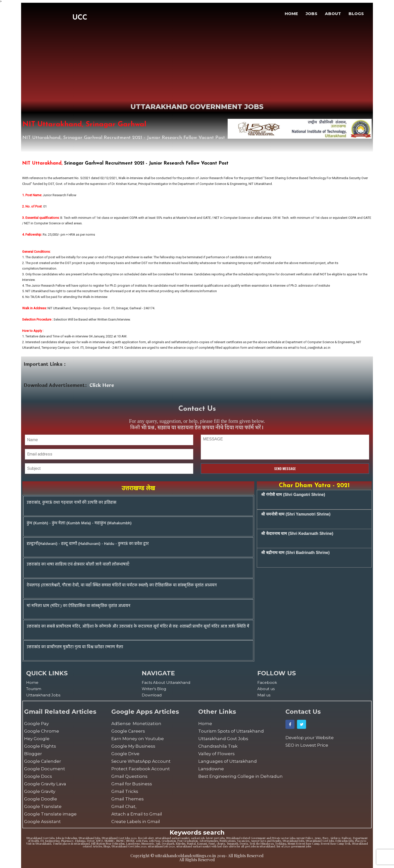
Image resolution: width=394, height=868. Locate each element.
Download (152, 695)
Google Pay (36, 724)
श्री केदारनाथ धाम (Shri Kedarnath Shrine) (297, 533)
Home (32, 682)
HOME (291, 14)
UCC (80, 18)
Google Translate (43, 806)
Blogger (33, 754)
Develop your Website (310, 738)
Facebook (267, 682)
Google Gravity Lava (45, 784)
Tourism (34, 689)
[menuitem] (81, 682)
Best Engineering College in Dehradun (240, 776)
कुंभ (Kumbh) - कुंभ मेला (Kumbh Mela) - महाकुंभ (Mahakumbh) (79, 523)
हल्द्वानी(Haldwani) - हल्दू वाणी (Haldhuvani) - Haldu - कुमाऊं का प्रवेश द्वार (88, 544)
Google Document (45, 769)
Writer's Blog (154, 689)
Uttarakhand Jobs (43, 695)
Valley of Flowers (216, 754)
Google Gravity (40, 791)
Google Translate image (50, 814)
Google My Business (133, 746)
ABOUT (333, 14)
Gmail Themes (128, 799)
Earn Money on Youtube (138, 739)
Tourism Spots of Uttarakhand (231, 731)
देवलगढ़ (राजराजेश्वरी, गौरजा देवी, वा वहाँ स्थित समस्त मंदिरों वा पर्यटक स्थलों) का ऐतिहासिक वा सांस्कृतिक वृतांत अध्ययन (122, 585)
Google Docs (38, 776)
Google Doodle (41, 799)
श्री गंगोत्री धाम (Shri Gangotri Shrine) (293, 495)
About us (266, 689)
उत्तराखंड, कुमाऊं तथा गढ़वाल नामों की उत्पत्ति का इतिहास (71, 503)
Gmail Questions (129, 776)
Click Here (102, 385)
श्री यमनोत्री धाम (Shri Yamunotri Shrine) (296, 514)
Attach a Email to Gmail (137, 814)
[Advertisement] (80, 59)
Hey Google (37, 739)
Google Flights (40, 746)
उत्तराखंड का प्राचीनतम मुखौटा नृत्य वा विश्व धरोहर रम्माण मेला (75, 647)
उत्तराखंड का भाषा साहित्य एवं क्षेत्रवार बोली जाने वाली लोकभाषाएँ (78, 565)
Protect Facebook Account (141, 769)
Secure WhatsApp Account (141, 761)
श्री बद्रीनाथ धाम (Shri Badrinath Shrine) (295, 553)
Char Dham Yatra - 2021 (314, 486)
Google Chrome (42, 731)
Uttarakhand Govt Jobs (223, 739)
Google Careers (128, 731)
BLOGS (356, 14)
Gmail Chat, (124, 806)
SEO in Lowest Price (307, 745)
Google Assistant (42, 822)
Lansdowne (211, 769)
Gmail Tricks (125, 791)
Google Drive (125, 754)
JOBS (311, 14)
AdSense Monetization (136, 724)
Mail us (264, 695)
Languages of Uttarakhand (228, 761)
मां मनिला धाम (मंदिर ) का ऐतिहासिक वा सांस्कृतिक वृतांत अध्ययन (79, 606)
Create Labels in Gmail (136, 822)
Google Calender (43, 761)
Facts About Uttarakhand (166, 682)
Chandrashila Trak (218, 746)
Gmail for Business (132, 784)
